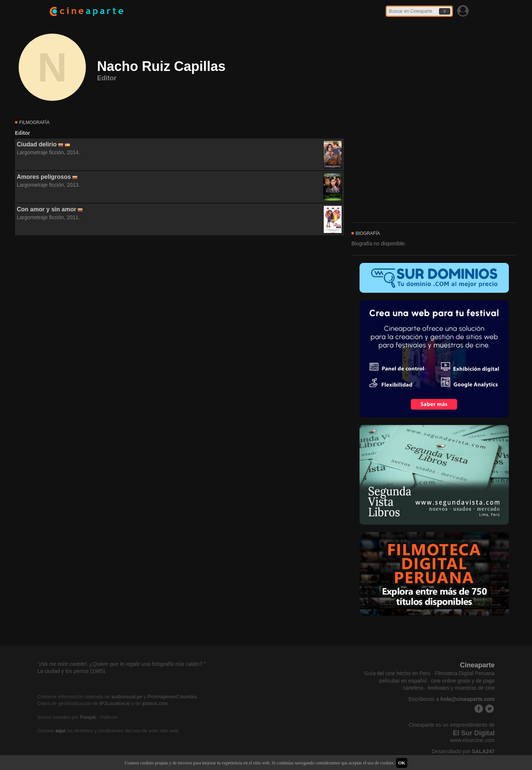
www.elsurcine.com (472, 740)
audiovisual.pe (127, 697)
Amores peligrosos (44, 177)
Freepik (88, 717)
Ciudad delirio (37, 144)
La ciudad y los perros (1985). (72, 671)
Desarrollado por (463, 751)
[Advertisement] (179, 303)
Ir (445, 11)
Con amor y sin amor (46, 209)
